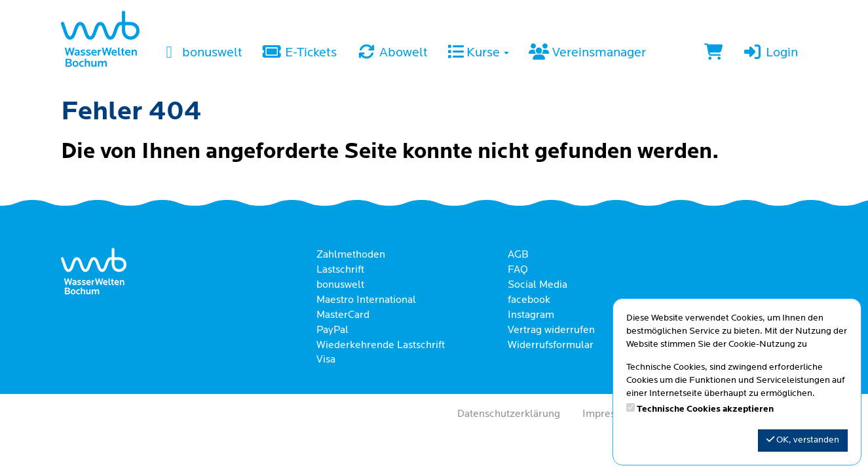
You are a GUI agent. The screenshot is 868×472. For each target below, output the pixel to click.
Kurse (478, 53)
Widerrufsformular (551, 345)
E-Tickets (299, 53)
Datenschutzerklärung (509, 414)
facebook (529, 300)
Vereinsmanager (587, 53)
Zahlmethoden (351, 255)
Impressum (609, 414)
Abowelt (392, 53)
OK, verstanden (803, 440)
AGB (518, 255)
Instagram (531, 315)
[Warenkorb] (713, 54)
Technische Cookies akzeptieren (705, 409)
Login (770, 53)
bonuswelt (201, 53)
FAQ (518, 270)
